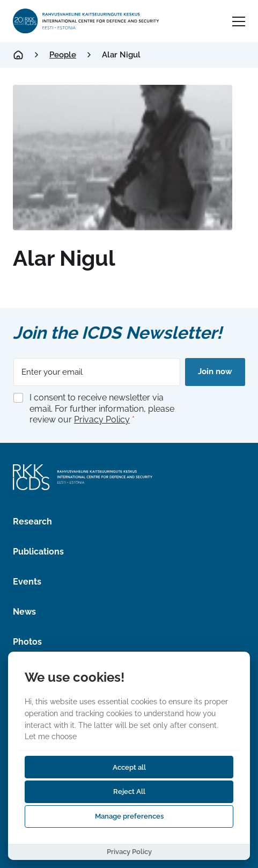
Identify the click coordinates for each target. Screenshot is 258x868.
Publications (38, 552)
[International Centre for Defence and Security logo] (87, 21)
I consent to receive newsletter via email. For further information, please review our (102, 409)
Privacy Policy (102, 420)
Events (27, 582)
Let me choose (51, 736)
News (24, 612)
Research (32, 521)
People (63, 55)
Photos (27, 642)
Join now (215, 371)
